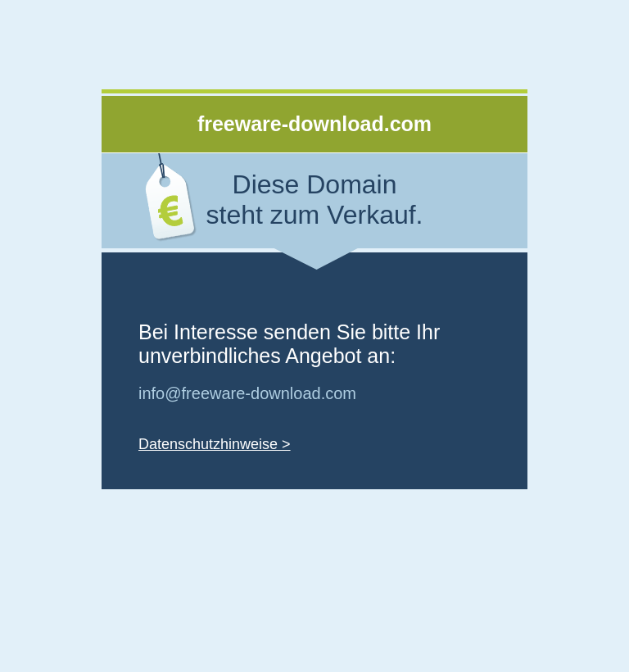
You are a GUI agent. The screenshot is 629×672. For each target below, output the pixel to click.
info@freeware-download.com (247, 393)
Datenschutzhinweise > (215, 444)
